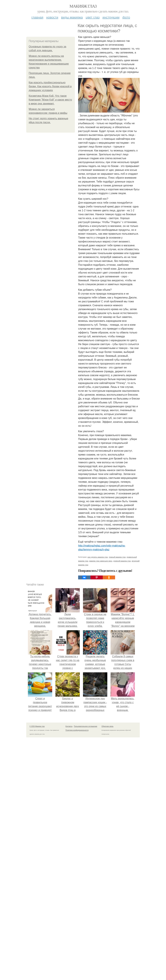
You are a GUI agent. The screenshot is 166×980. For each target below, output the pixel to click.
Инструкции (111, 17)
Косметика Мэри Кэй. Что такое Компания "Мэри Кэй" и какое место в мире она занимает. (50, 100)
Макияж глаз (83, 6)
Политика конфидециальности (77, 730)
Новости (52, 17)
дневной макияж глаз (122, 561)
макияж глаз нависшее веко (101, 561)
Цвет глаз (93, 17)
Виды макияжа (72, 17)
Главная (37, 17)
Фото (126, 17)
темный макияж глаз (117, 557)
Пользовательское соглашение (86, 726)
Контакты (69, 726)
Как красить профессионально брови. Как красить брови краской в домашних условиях (50, 86)
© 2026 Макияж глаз (37, 726)
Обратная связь (107, 726)
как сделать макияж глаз (98, 557)
